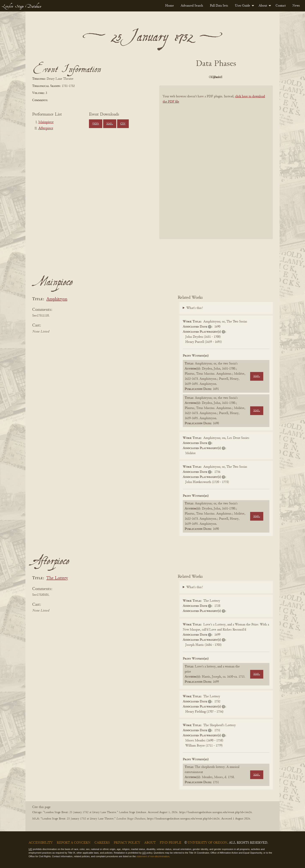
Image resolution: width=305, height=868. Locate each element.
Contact (281, 6)
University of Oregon (207, 843)
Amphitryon (57, 299)
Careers (102, 843)
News (296, 6)
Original (203, 77)
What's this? (195, 308)
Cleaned (227, 77)
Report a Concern (74, 843)
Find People (171, 843)
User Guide (243, 6)
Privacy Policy (127, 843)
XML (110, 124)
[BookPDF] (216, 168)
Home (170, 6)
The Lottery (57, 578)
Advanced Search (192, 6)
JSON (96, 124)
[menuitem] (170, 6)
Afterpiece (46, 128)
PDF (180, 77)
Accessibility (41, 843)
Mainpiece (46, 122)
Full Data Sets (219, 6)
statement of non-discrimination (153, 856)
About (263, 6)
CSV (123, 124)
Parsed (250, 77)
